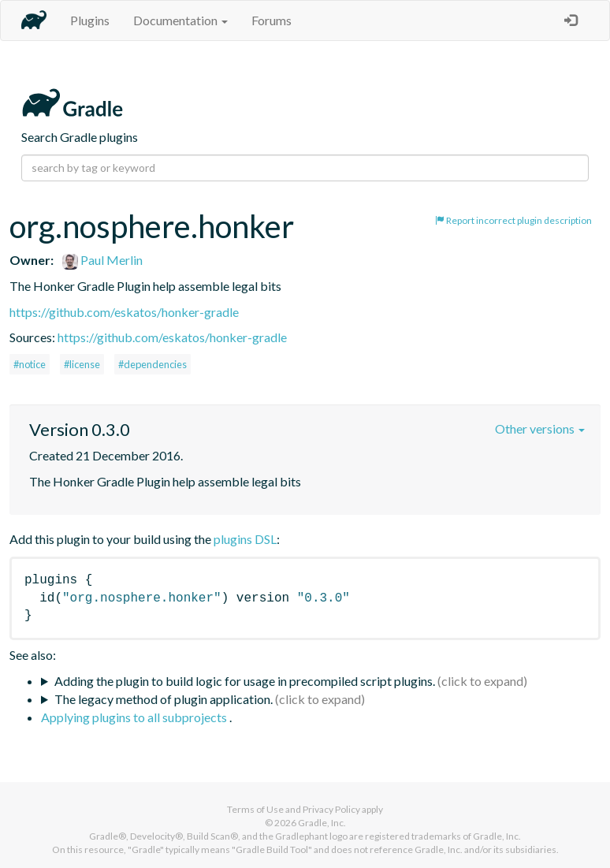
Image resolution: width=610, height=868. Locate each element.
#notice (30, 364)
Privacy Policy (331, 809)
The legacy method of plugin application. (164, 699)
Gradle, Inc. (322, 823)
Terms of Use (255, 809)
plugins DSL (245, 539)
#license (82, 364)
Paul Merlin (102, 260)
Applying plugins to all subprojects (135, 717)
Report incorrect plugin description (513, 220)
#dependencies (152, 364)
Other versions (540, 428)
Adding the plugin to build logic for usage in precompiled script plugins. (245, 681)
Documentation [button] (180, 20)
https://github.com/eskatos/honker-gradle (124, 312)
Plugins (90, 20)
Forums (272, 20)
